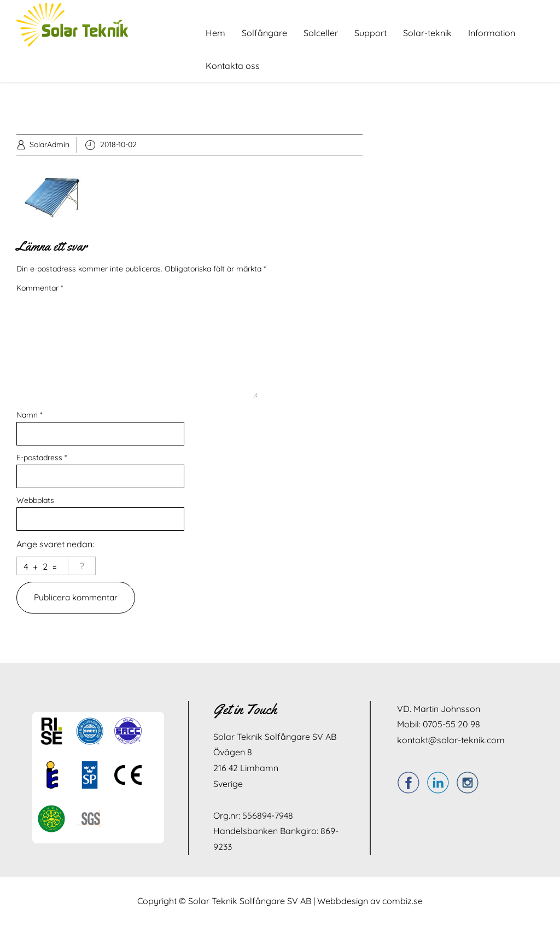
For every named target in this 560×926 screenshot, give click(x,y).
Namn (29, 415)
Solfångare (264, 33)
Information (492, 33)
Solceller (321, 33)
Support (371, 33)
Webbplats (35, 500)
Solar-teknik (427, 33)
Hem (215, 33)
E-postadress (42, 458)
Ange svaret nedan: (55, 544)
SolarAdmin (49, 144)
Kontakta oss (233, 66)
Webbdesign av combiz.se (370, 901)
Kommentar (40, 288)
